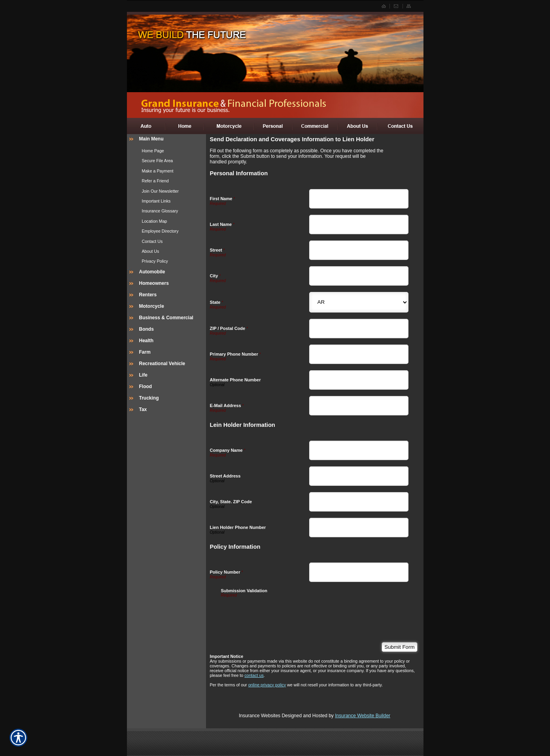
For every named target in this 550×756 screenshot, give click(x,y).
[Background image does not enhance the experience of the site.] (166, 140)
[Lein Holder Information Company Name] (359, 450)
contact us (254, 675)
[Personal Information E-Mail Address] (359, 406)
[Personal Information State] (359, 302)
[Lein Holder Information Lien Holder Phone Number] (359, 528)
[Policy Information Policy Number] (359, 572)
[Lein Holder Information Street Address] (359, 476)
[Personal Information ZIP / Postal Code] (359, 329)
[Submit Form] (399, 647)
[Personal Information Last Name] (359, 225)
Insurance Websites (260, 716)
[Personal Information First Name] (359, 199)
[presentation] (281, 613)
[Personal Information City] (359, 276)
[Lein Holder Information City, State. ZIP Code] (359, 502)
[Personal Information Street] (359, 250)
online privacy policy (267, 685)
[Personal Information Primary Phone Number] (359, 354)
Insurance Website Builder (363, 716)
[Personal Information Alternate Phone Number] (359, 380)
